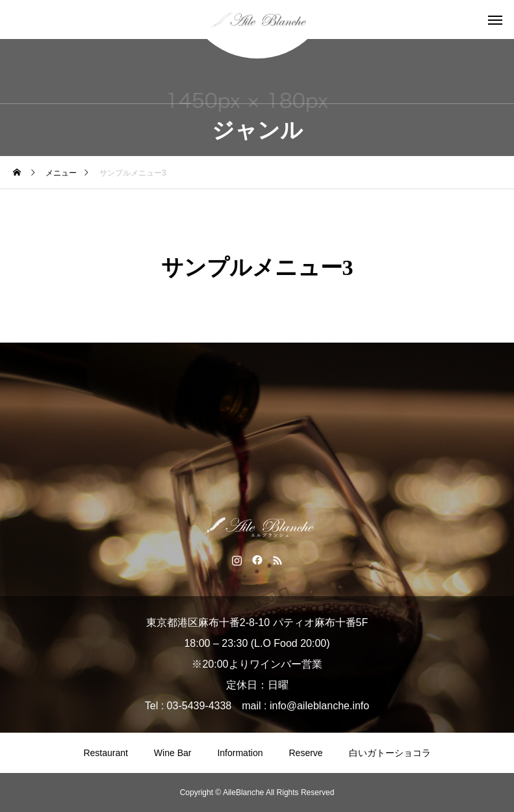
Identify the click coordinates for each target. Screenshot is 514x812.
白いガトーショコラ (390, 753)
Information (240, 753)
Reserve (305, 753)
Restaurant (105, 753)
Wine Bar (173, 753)
